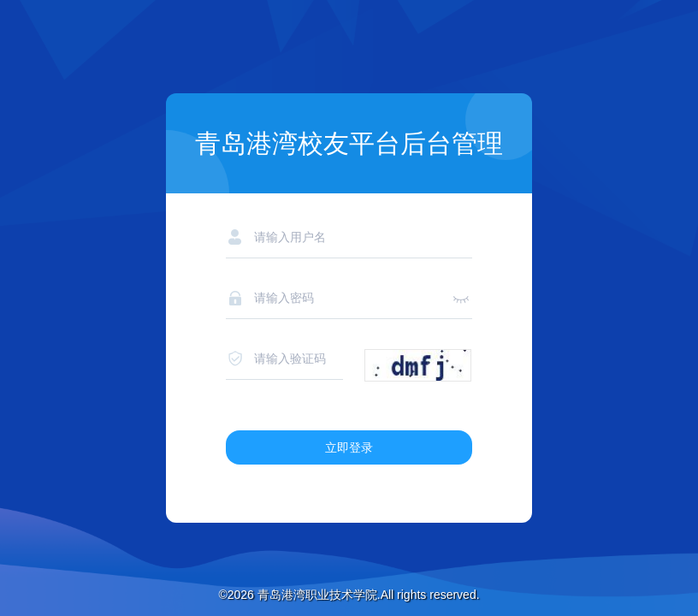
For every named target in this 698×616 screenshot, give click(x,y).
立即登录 (349, 447)
